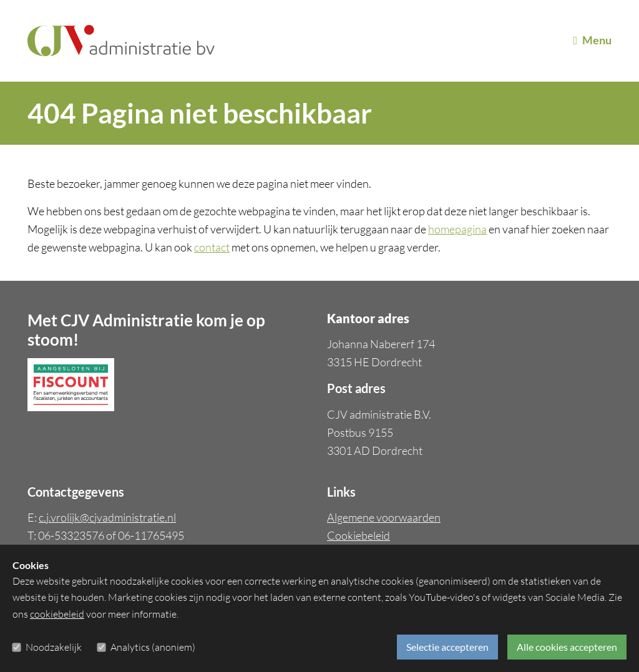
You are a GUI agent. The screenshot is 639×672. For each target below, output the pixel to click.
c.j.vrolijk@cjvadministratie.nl (107, 517)
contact (212, 247)
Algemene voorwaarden (384, 517)
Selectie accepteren (447, 647)
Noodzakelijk (54, 647)
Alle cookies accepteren (567, 647)
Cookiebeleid (359, 535)
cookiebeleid (57, 614)
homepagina (457, 229)
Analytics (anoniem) (153, 647)
